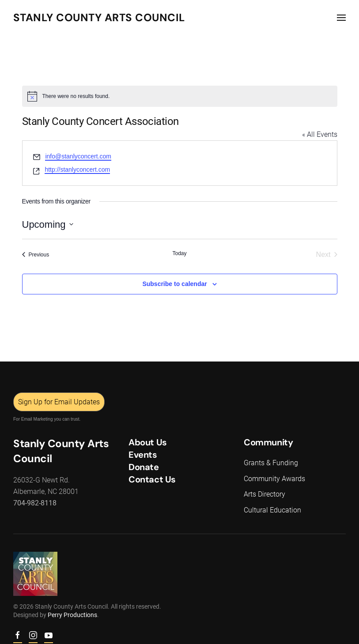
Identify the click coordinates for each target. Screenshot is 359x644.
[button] (341, 18)
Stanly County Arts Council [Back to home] (99, 17)
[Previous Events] (36, 255)
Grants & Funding (270, 463)
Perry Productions (72, 615)
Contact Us (151, 479)
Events (142, 455)
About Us (147, 442)
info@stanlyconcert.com (78, 156)
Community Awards (274, 479)
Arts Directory (264, 494)
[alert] (180, 96)
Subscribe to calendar (174, 284)
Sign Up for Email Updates (58, 402)
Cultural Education (272, 510)
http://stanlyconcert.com (77, 169)
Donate (143, 467)
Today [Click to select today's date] (179, 253)
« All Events (320, 134)
